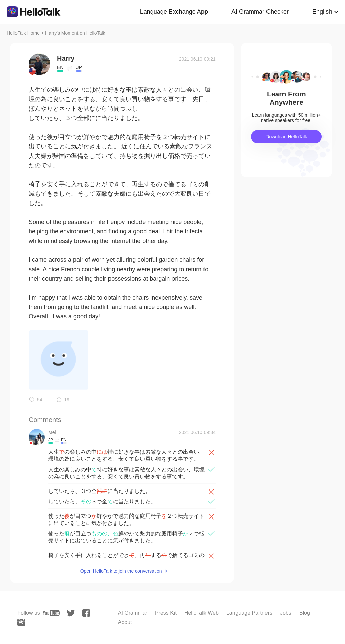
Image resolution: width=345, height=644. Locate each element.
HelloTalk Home (23, 33)
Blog (305, 613)
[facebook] (86, 613)
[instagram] (21, 622)
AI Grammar (133, 613)
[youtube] (51, 613)
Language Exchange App (174, 12)
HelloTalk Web (201, 613)
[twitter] (71, 613)
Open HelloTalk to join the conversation (121, 571)
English (322, 12)
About (125, 622)
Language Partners (249, 613)
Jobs (286, 613)
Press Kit (166, 613)
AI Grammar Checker (260, 12)
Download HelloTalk (286, 137)
